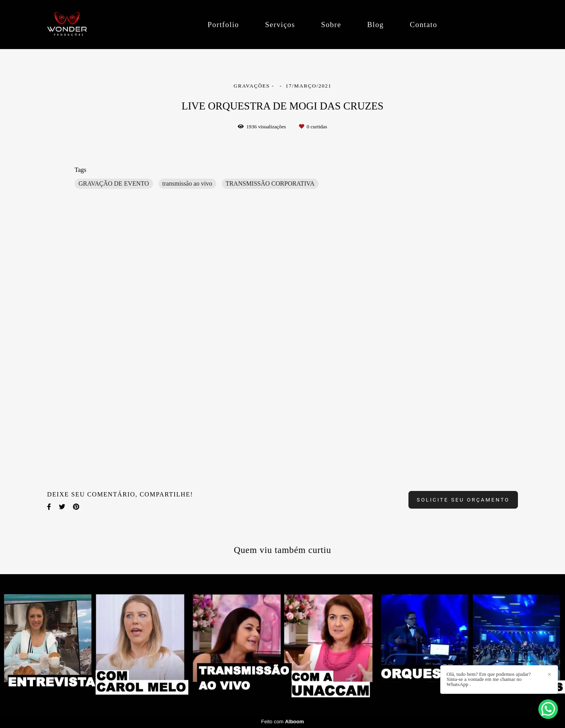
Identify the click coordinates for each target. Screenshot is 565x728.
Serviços (280, 25)
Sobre (331, 25)
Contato (423, 25)
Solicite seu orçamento (463, 500)
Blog (376, 25)
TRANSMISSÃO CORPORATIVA (270, 183)
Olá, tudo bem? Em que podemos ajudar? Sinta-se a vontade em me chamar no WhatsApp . (489, 679)
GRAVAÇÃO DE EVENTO (114, 183)
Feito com (282, 722)
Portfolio (223, 25)
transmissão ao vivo (187, 183)
